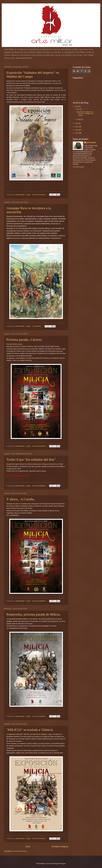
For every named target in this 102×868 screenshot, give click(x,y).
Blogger (63, 863)
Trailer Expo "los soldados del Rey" (31, 459)
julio (78, 109)
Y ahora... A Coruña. (21, 499)
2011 (77, 133)
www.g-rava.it (17, 238)
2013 (77, 127)
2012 (77, 130)
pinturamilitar (91, 142)
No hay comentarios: (39, 195)
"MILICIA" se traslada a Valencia (30, 730)
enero (79, 119)
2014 (77, 123)
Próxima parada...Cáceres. (24, 340)
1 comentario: (37, 326)
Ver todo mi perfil (78, 167)
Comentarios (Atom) (20, 851)
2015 (77, 106)
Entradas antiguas (60, 847)
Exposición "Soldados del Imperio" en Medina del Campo (33, 74)
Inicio (28, 847)
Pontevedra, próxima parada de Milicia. (34, 614)
